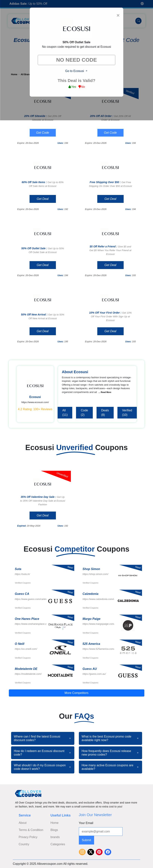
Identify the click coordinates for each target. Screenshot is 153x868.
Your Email (86, 823)
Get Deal (43, 199)
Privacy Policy (28, 837)
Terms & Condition (31, 830)
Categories (58, 844)
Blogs (54, 830)
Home (54, 823)
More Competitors (76, 693)
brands (55, 837)
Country (24, 844)
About (23, 823)
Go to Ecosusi (76, 71)
